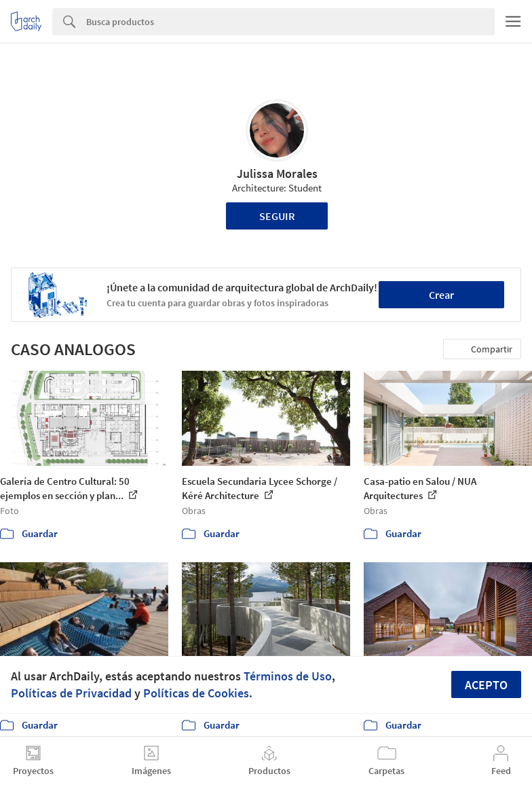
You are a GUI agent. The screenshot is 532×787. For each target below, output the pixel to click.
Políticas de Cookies (196, 693)
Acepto (486, 685)
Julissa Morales (277, 173)
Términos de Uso (288, 676)
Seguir (277, 216)
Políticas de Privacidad (71, 693)
